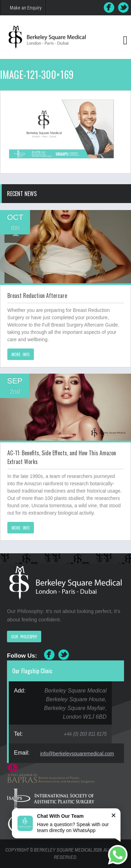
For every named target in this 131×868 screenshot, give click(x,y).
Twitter (124, 8)
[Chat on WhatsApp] (118, 855)
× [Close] (114, 815)
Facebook (109, 8)
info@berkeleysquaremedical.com (77, 754)
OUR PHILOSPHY (24, 637)
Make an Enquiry (26, 8)
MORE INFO (21, 354)
